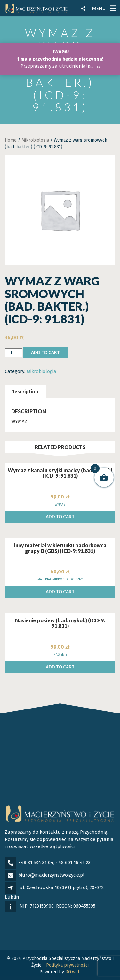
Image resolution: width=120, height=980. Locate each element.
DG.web (73, 972)
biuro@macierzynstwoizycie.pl (51, 875)
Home (11, 140)
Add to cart (45, 352)
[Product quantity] (13, 353)
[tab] (25, 392)
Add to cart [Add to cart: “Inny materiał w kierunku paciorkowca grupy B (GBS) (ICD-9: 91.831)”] (60, 592)
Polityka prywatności (67, 965)
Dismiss (94, 66)
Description (25, 392)
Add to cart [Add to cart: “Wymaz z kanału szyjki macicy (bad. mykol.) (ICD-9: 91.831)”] (60, 517)
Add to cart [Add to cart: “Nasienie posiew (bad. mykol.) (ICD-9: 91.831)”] (60, 667)
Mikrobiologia (35, 140)
